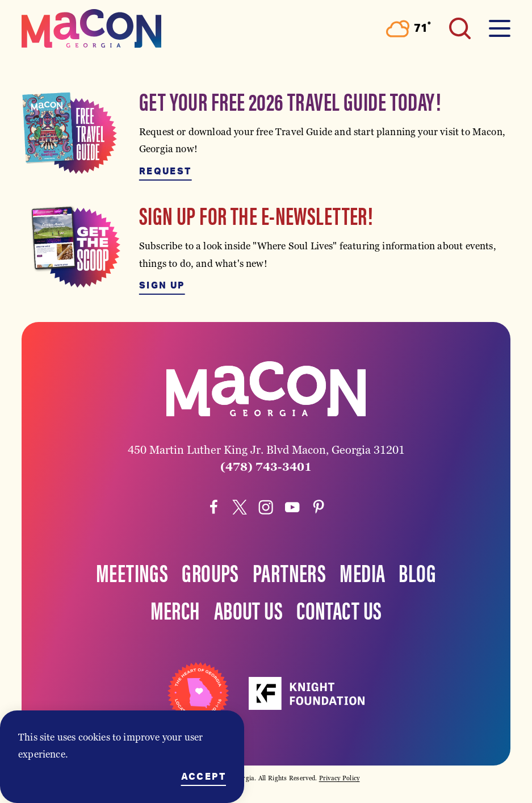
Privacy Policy (340, 778)
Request (166, 172)
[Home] (91, 28)
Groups (210, 572)
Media (362, 572)
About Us (248, 609)
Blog (417, 572)
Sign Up (162, 286)
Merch (175, 609)
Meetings (132, 572)
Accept (204, 777)
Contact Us (339, 609)
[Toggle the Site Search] (460, 28)
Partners (289, 572)
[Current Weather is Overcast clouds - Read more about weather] (409, 29)
